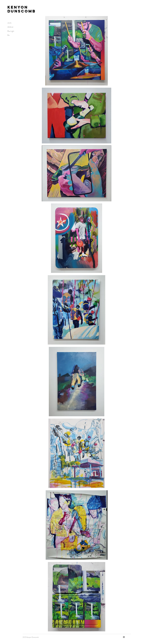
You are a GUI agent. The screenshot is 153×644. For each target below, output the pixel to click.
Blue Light (11, 31)
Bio (8, 35)
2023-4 (10, 27)
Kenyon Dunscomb (22, 9)
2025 (9, 23)
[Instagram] (124, 637)
